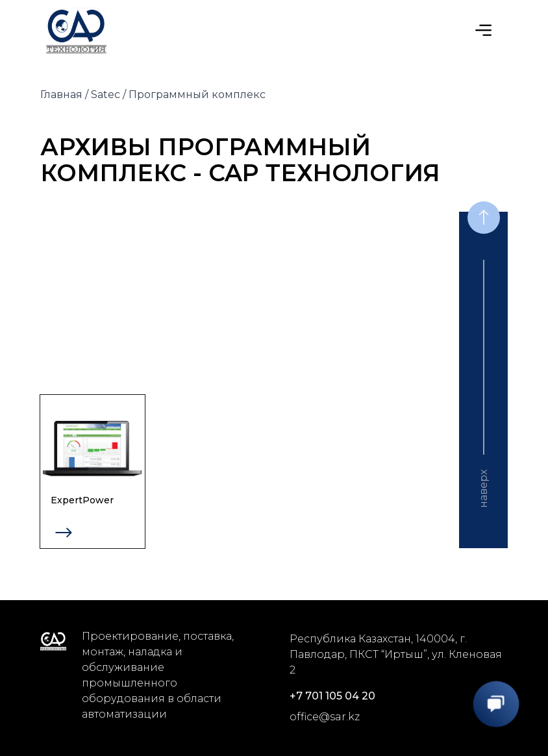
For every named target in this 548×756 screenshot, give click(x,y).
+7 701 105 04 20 (332, 696)
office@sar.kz (325, 717)
